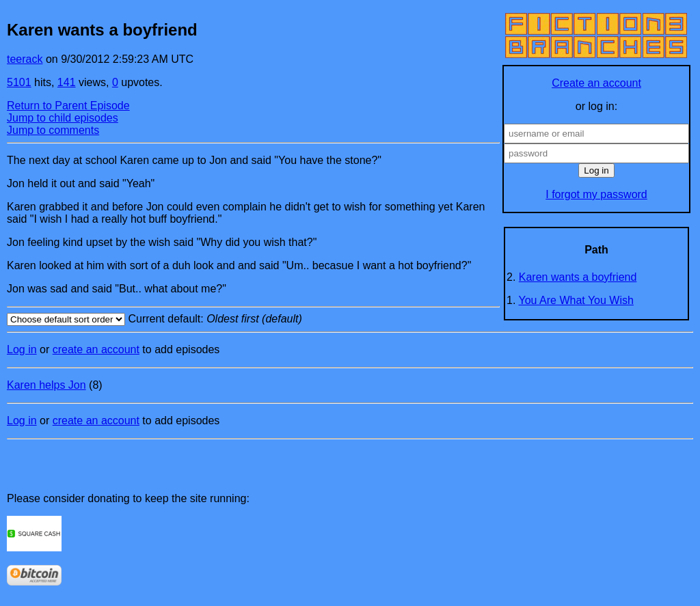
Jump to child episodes (63, 118)
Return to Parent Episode (68, 106)
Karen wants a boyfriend (578, 277)
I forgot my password (596, 194)
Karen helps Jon (46, 385)
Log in (22, 349)
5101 (19, 82)
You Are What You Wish (576, 300)
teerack (25, 59)
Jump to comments (53, 130)
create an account (96, 349)
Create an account (596, 83)
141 (67, 82)
